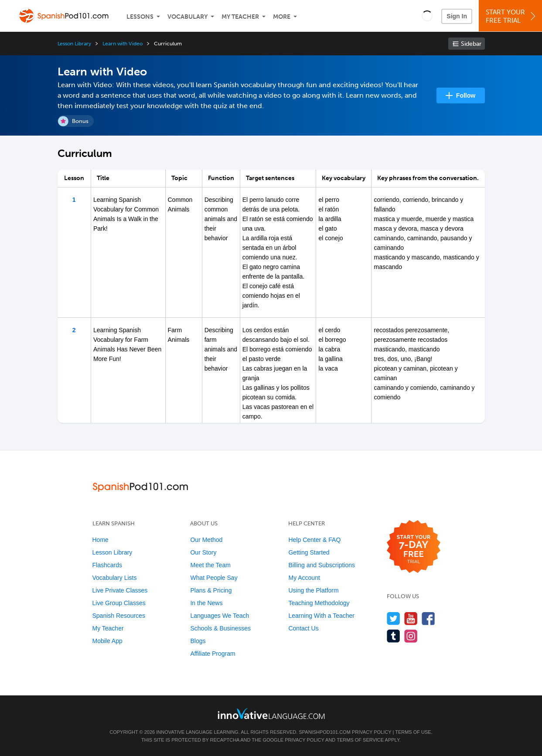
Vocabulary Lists (115, 578)
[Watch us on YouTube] (411, 618)
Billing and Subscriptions (322, 565)
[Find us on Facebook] (428, 618)
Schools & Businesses (220, 628)
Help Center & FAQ (314, 540)
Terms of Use (413, 732)
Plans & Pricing (211, 590)
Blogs (198, 641)
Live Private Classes (120, 590)
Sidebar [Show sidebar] (471, 44)
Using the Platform (313, 590)
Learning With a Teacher (321, 616)
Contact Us (303, 628)
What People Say (214, 578)
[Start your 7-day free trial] (414, 547)
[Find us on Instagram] (411, 636)
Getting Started (309, 552)
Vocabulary (187, 17)
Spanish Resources (119, 616)
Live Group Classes (119, 603)
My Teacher (240, 17)
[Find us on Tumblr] (394, 636)
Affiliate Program (213, 654)
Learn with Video (123, 44)
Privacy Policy (372, 732)
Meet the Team (210, 565)
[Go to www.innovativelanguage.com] (271, 713)
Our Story (203, 552)
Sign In (457, 16)
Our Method (206, 540)
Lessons (140, 17)
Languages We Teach (220, 616)
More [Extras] (282, 17)
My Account (304, 578)
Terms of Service (360, 740)
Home (101, 540)
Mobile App (107, 641)
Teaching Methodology (319, 603)
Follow (466, 95)
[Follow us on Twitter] (394, 618)
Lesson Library (74, 44)
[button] (427, 16)
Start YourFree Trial (512, 16)
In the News (206, 603)
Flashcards (107, 565)
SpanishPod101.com (324, 732)
